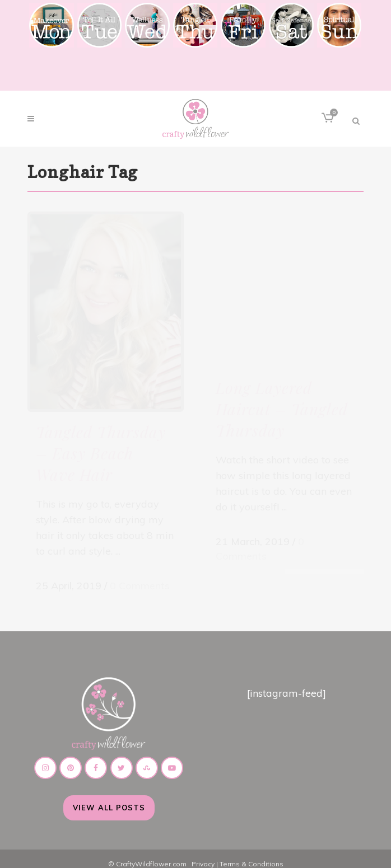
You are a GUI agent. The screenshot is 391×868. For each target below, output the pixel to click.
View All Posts (109, 796)
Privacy (203, 853)
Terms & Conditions (252, 853)
